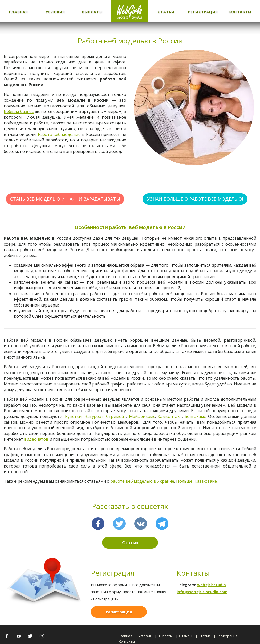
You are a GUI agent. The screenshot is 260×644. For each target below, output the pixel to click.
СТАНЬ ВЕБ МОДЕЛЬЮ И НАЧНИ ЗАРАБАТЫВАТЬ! (65, 199)
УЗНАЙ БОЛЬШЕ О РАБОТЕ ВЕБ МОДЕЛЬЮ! (195, 199)
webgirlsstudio (212, 585)
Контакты (240, 12)
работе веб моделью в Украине (142, 481)
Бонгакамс (195, 416)
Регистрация (203, 12)
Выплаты (92, 12)
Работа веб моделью (59, 134)
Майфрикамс (142, 416)
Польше (184, 481)
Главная (18, 12)
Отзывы (186, 636)
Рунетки (73, 416)
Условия (55, 12)
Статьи (166, 12)
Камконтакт (170, 416)
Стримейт (116, 416)
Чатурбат (94, 416)
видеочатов (36, 439)
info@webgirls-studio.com (202, 592)
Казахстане (206, 481)
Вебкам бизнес (19, 111)
